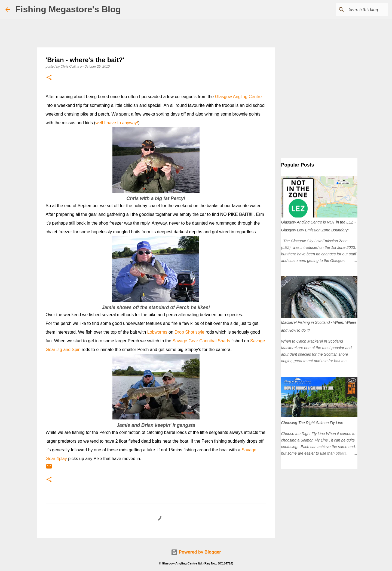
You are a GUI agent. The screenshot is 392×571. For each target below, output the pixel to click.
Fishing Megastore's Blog (68, 9)
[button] (49, 78)
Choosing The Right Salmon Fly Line (312, 423)
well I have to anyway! (117, 123)
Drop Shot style (189, 332)
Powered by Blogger (196, 552)
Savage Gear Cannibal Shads (201, 341)
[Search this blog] (359, 10)
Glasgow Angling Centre (238, 97)
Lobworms (157, 332)
